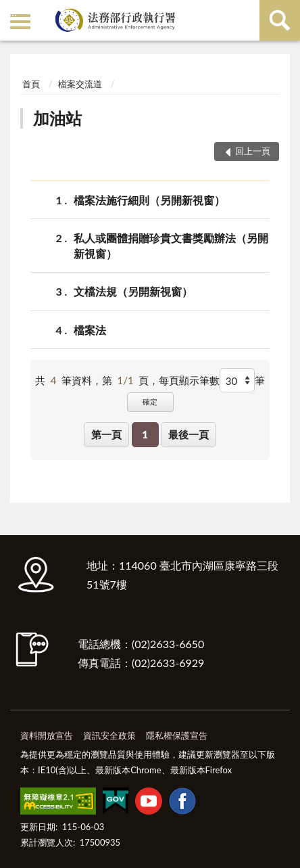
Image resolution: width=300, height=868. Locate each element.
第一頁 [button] (106, 434)
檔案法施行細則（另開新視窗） (149, 200)
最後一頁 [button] (189, 434)
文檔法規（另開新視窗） (133, 291)
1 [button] (145, 434)
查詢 (280, 20)
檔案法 (90, 330)
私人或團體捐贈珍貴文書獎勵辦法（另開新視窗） (171, 245)
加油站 (57, 118)
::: (13, 12)
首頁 (31, 84)
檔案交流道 (80, 84)
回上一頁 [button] (253, 151)
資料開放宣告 (47, 735)
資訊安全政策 (109, 735)
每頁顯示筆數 (189, 380)
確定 (150, 402)
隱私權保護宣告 (177, 735)
